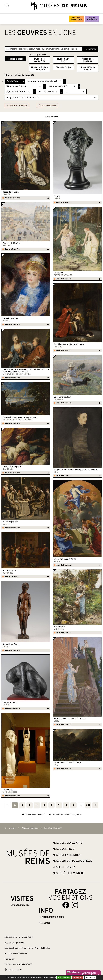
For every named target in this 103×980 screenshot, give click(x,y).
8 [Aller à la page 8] (66, 805)
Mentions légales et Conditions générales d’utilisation (27, 948)
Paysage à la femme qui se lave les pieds (20, 417)
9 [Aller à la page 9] (73, 805)
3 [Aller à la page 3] (30, 805)
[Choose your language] (13, 970)
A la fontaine (59, 627)
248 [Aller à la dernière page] (88, 805)
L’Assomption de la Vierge (65, 559)
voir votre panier (47, 106)
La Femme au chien (62, 397)
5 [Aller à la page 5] (44, 805)
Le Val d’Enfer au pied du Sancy (67, 763)
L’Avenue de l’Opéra (11, 243)
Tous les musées (15, 59)
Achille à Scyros (9, 571)
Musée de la (88, 60)
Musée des (76, 19)
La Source (58, 273)
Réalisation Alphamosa (14, 943)
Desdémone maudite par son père (69, 345)
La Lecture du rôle (10, 319)
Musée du (39, 69)
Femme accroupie (10, 703)
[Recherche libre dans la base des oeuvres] (44, 49)
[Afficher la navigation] (7, 6)
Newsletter (44, 923)
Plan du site (10, 959)
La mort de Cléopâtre (12, 467)
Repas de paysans (10, 522)
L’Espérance (8, 790)
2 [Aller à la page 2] (22, 805)
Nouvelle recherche (17, 106)
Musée (92, 19)
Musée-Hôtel (88, 69)
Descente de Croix (10, 192)
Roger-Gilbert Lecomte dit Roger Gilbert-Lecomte (76, 470)
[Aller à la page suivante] (95, 805)
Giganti (57, 197)
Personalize (91, 978)
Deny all (78, 977)
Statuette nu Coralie (11, 644)
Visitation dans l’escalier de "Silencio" (70, 719)
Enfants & (20, 905)
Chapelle (64, 67)
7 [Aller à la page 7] (59, 805)
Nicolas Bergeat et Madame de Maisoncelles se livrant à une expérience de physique (26, 371)
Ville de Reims (11, 937)
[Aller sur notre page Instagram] (75, 905)
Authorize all (64, 977)
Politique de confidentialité (16, 954)
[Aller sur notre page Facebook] (66, 905)
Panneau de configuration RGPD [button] (18, 964)
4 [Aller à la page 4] (37, 805)
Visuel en (21, 75)
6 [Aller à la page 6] (51, 805)
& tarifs (51, 917)
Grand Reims (28, 937)
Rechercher (90, 49)
